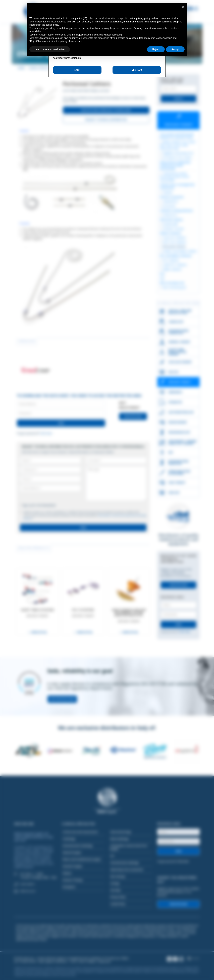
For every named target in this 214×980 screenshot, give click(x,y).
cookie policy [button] (52, 25)
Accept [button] (175, 49)
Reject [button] (156, 49)
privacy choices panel (71, 41)
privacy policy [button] (143, 18)
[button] (183, 7)
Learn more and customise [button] (50, 49)
